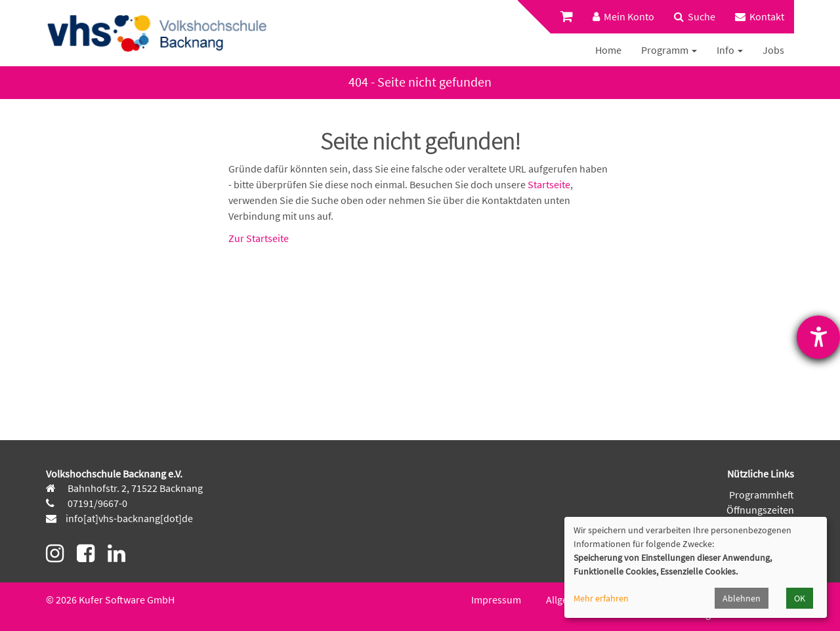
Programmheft (762, 495)
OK (800, 598)
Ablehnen (742, 598)
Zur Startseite (259, 238)
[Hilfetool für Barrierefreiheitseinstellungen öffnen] (818, 337)
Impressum (496, 600)
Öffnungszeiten (760, 510)
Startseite (549, 184)
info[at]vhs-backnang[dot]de (129, 518)
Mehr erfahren (601, 598)
